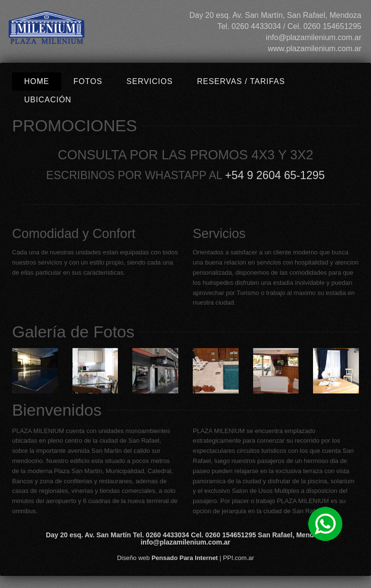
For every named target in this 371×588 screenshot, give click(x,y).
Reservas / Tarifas (241, 81)
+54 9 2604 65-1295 (275, 175)
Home (37, 81)
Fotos (88, 81)
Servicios (150, 81)
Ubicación (48, 100)
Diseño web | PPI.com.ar (185, 558)
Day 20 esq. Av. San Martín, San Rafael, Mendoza (275, 15)
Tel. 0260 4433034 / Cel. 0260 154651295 (289, 26)
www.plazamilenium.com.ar (314, 49)
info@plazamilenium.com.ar (314, 37)
